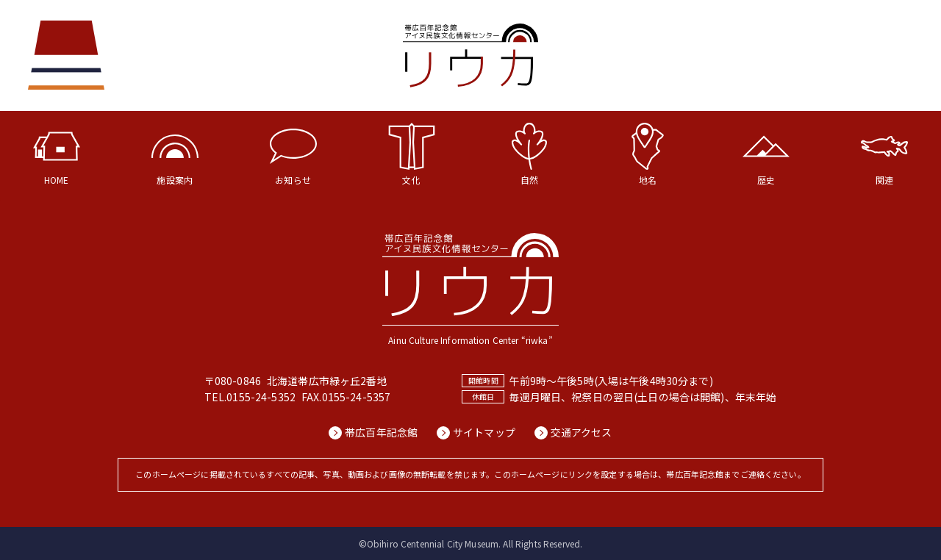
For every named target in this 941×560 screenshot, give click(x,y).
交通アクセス (582, 432)
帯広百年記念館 (380, 432)
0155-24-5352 (261, 397)
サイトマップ (484, 432)
